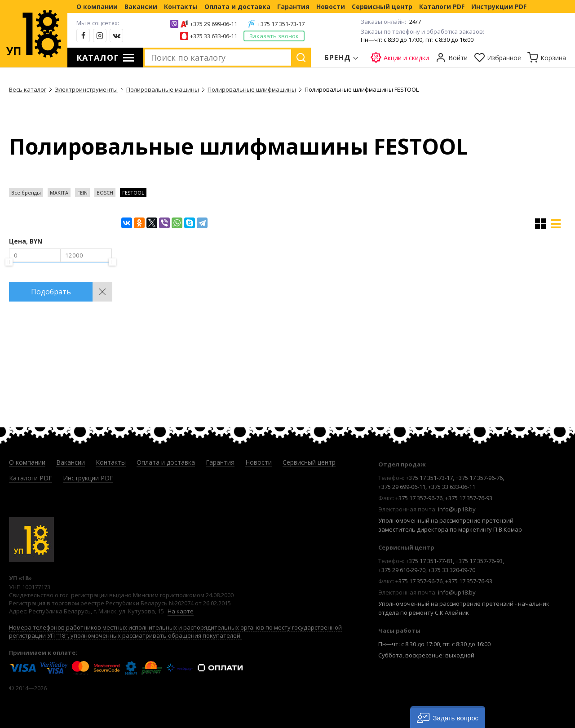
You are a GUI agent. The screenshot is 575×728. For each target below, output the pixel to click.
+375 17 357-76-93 (469, 498)
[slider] (9, 262)
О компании (97, 7)
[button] (448, 717)
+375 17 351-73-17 (281, 24)
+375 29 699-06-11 (214, 24)
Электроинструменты (86, 89)
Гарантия (293, 7)
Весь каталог (28, 89)
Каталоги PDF (442, 7)
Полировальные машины (163, 89)
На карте (181, 611)
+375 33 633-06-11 (214, 36)
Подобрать (51, 292)
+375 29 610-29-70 (402, 570)
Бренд (338, 58)
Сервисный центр (382, 7)
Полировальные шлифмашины (252, 89)
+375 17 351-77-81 (429, 561)
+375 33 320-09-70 (452, 570)
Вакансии (141, 7)
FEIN (82, 193)
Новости (331, 7)
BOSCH (105, 193)
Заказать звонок (274, 36)
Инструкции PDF (499, 7)
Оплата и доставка (237, 7)
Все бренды (26, 193)
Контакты (181, 7)
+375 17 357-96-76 (479, 478)
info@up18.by (457, 509)
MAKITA (59, 193)
